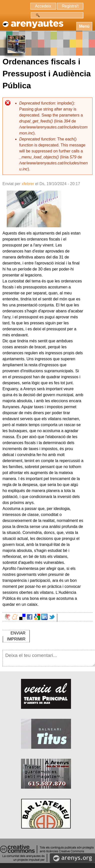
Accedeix (43, 6)
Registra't (70, 6)
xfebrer (28, 184)
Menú (84, 26)
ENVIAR (18, 633)
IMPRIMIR (16, 639)
